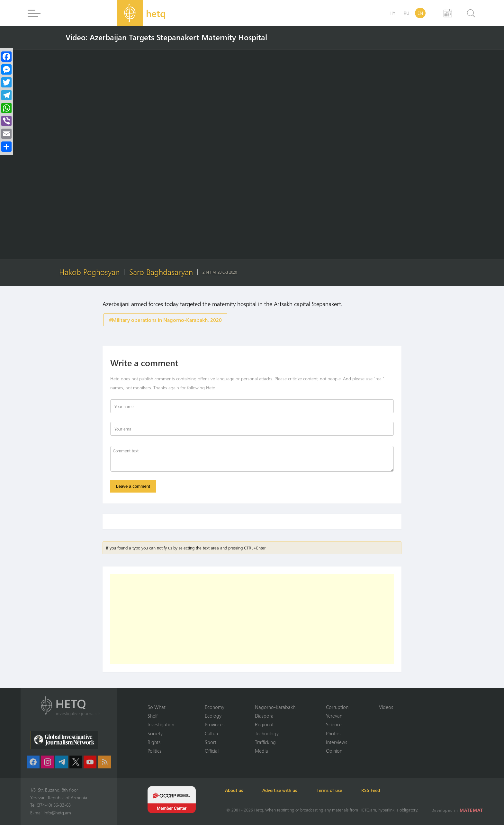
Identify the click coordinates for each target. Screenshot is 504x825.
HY (392, 13)
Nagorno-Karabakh (275, 707)
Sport (211, 742)
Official (212, 751)
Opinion (334, 751)
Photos (333, 733)
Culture (212, 733)
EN (420, 13)
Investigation (161, 724)
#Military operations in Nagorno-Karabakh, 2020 (165, 320)
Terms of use (333, 790)
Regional (264, 724)
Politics (154, 751)
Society (155, 733)
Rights (154, 742)
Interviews (337, 742)
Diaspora (264, 715)
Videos (386, 707)
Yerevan (334, 715)
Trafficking (265, 742)
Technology (267, 733)
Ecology (213, 715)
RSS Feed (375, 790)
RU (406, 13)
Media (261, 751)
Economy (215, 707)
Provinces (215, 724)
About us (235, 790)
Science (334, 724)
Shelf (153, 715)
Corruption (337, 707)
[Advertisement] (252, 620)
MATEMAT (472, 810)
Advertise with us (282, 790)
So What (157, 707)
